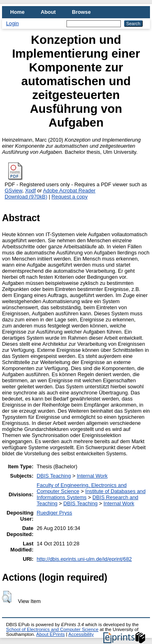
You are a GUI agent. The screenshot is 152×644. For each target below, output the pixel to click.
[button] (7, 597)
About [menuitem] (48, 12)
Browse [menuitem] (81, 12)
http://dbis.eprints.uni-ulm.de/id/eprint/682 (84, 559)
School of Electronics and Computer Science (52, 629)
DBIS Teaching (54, 476)
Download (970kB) (26, 197)
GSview (13, 191)
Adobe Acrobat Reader (69, 191)
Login (12, 23)
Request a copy (70, 197)
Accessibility (81, 634)
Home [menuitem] (17, 12)
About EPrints (50, 634)
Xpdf (30, 191)
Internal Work (92, 476)
